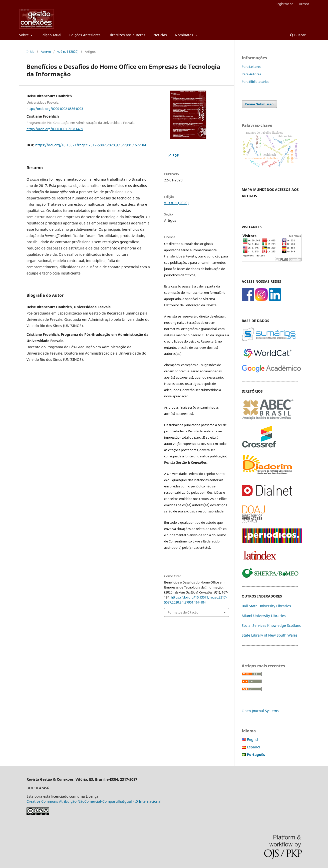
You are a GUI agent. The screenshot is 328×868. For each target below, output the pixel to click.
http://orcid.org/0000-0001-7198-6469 (55, 129)
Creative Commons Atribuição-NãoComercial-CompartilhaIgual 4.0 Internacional (94, 801)
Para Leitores (251, 67)
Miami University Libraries (264, 616)
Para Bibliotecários (255, 82)
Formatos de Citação (183, 612)
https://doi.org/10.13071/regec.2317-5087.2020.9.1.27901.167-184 (91, 145)
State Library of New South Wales (270, 635)
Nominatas (185, 35)
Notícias (160, 35)
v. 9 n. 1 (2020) (68, 52)
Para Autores (251, 74)
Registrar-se (284, 4)
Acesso (304, 4)
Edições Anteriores (85, 35)
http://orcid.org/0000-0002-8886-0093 (55, 108)
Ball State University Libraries (266, 606)
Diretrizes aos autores (127, 35)
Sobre (24, 35)
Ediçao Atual (51, 35)
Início (31, 52)
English (253, 740)
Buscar (298, 35)
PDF (175, 155)
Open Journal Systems (260, 711)
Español (254, 747)
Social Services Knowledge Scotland (272, 625)
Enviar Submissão (259, 104)
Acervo (46, 52)
